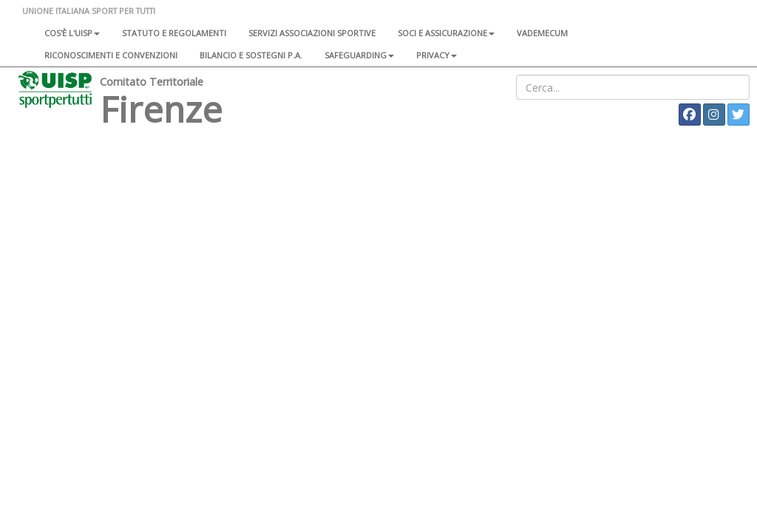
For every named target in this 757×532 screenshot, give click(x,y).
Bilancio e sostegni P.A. (251, 55)
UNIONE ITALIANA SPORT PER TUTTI (89, 11)
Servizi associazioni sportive (312, 33)
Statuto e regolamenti (174, 33)
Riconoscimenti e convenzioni (111, 55)
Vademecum (542, 33)
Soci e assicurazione (446, 33)
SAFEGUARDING (359, 55)
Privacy (437, 55)
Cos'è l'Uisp (72, 33)
